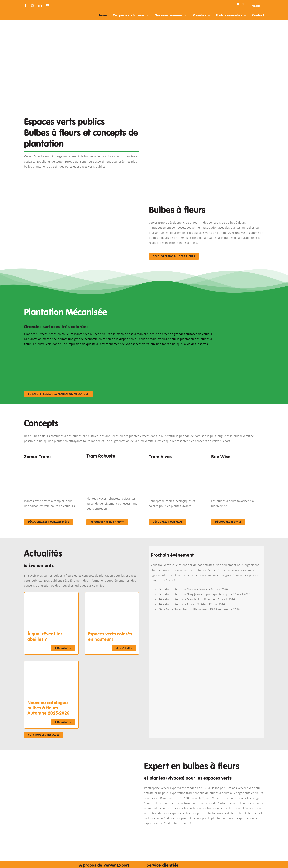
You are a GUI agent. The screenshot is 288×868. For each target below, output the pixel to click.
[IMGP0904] (113, 462)
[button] (243, 4)
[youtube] (47, 5)
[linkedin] (40, 5)
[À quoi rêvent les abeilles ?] (51, 595)
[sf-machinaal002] (119, 352)
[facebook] (26, 5)
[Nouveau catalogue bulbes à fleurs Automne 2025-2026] (51, 663)
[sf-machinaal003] (185, 352)
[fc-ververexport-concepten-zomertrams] (50, 463)
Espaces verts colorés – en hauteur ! (112, 636)
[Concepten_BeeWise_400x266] (238, 463)
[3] (82, 196)
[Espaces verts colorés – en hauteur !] (112, 595)
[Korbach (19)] (175, 463)
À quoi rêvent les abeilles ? (45, 636)
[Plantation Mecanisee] (206, 106)
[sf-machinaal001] (53, 352)
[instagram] (33, 5)
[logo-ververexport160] (32, 12)
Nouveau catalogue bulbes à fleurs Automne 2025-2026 (48, 708)
